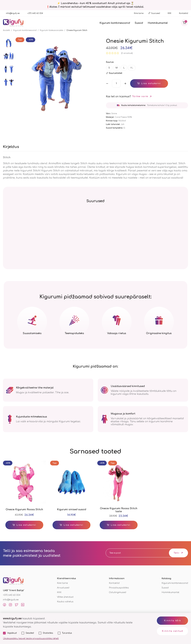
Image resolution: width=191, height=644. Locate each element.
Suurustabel (116, 73)
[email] (128, 553)
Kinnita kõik (172, 621)
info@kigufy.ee (13, 13)
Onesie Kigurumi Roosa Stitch (24, 510)
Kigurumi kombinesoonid (115, 23)
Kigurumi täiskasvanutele (51, 30)
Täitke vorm (140, 96)
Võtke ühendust (65, 597)
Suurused (156, 13)
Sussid (139, 23)
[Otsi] (176, 23)
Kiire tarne (139, 13)
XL (132, 68)
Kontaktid (184, 13)
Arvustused (63, 588)
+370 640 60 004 (35, 13)
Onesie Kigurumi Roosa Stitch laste (119, 510)
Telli (177, 553)
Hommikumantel (158, 23)
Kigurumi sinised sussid (72, 510)
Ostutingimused (118, 592)
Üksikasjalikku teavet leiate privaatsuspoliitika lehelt (31, 639)
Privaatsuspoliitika (119, 588)
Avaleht (6, 30)
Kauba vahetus (65, 602)
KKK (170, 13)
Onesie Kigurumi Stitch (77, 30)
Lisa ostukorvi (151, 83)
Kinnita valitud (172, 631)
